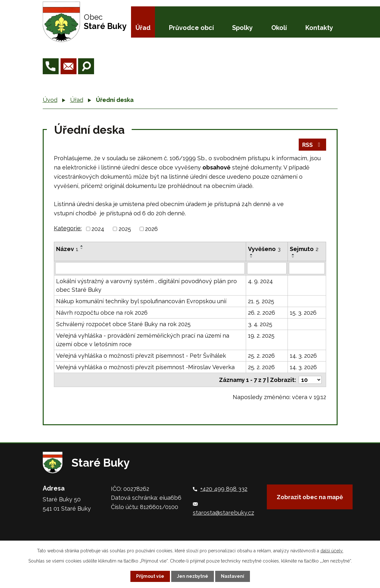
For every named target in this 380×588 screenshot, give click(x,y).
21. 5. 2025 (261, 301)
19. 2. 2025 (261, 336)
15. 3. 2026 (303, 313)
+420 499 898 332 (224, 489)
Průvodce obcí (191, 28)
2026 (151, 229)
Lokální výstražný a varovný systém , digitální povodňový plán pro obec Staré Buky (146, 285)
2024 (98, 229)
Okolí (279, 28)
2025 (125, 229)
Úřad (143, 28)
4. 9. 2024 (260, 281)
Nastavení (233, 576)
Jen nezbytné (193, 576)
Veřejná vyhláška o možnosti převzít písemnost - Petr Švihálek (141, 356)
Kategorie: (68, 228)
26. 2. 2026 (262, 313)
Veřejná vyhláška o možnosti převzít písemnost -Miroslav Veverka (145, 367)
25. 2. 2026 (261, 356)
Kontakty (319, 28)
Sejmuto (304, 249)
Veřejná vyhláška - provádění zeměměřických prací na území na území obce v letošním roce (143, 340)
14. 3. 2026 (303, 356)
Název (67, 249)
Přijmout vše (150, 576)
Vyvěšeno (264, 249)
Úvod (50, 100)
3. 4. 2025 (260, 324)
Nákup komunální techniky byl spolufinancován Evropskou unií (141, 301)
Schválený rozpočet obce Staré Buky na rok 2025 (123, 324)
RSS (313, 145)
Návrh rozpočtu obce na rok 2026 (102, 313)
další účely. (332, 551)
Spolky (242, 28)
